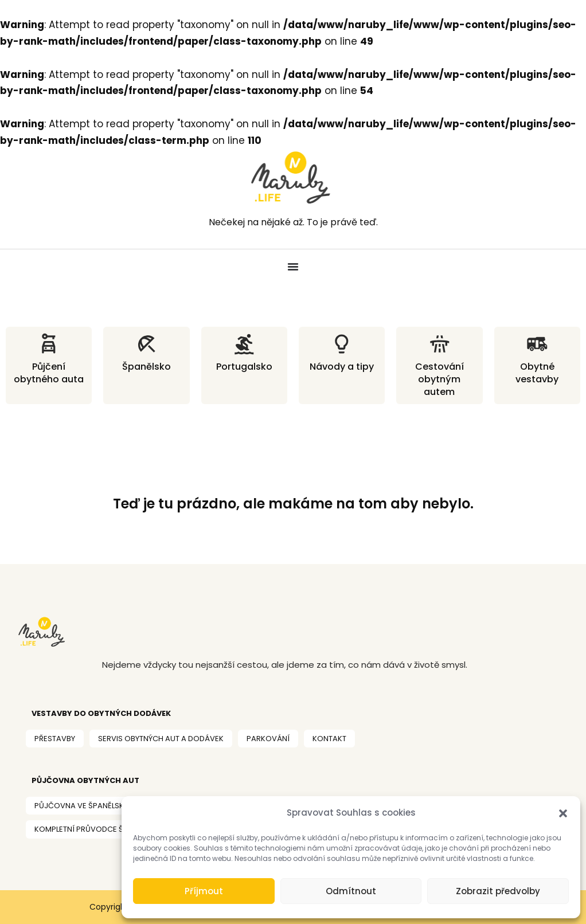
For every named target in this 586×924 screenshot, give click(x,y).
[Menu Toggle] (293, 267)
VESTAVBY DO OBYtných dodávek (101, 713)
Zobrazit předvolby (498, 891)
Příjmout (204, 891)
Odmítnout (351, 891)
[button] (563, 813)
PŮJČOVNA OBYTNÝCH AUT (85, 780)
